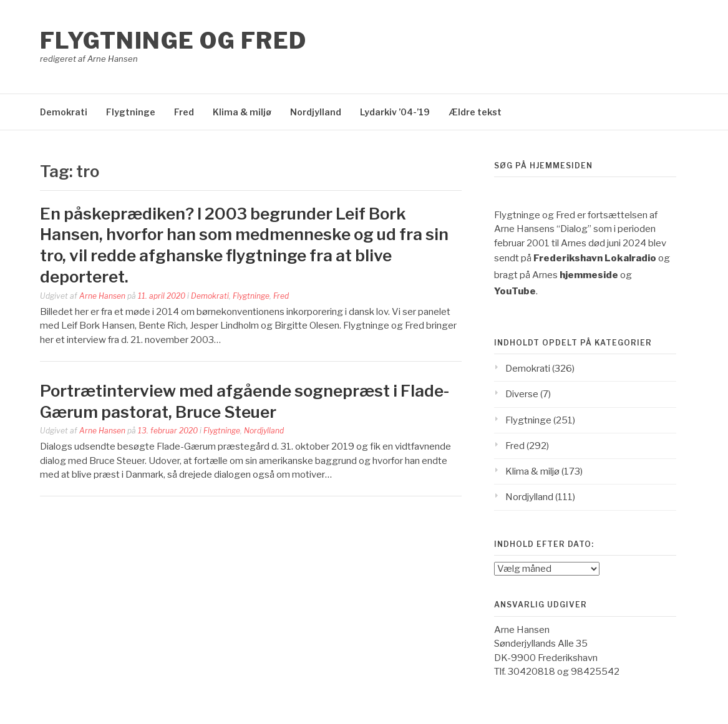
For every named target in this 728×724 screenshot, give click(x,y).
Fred (184, 112)
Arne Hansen (102, 296)
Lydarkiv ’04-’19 (395, 112)
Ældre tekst (475, 112)
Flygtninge (131, 112)
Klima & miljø (242, 112)
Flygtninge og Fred (173, 41)
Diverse (522, 394)
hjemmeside (589, 275)
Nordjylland (316, 112)
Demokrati (64, 112)
